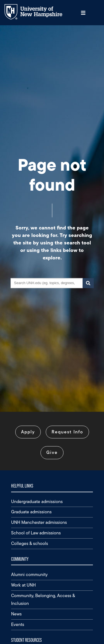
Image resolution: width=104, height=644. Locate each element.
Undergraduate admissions (37, 502)
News (16, 614)
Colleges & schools (30, 543)
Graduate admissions (31, 512)
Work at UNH (23, 585)
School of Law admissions (36, 533)
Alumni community (29, 574)
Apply (28, 432)
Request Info (67, 432)
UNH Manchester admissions (39, 522)
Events (18, 624)
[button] (83, 13)
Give (52, 452)
